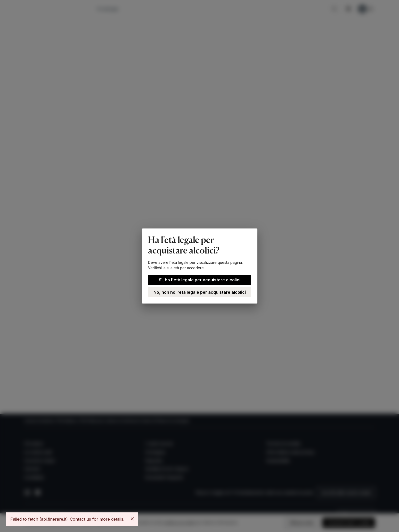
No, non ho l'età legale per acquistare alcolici (200, 292)
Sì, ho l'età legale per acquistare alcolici (200, 280)
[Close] (132, 519)
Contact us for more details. (97, 519)
